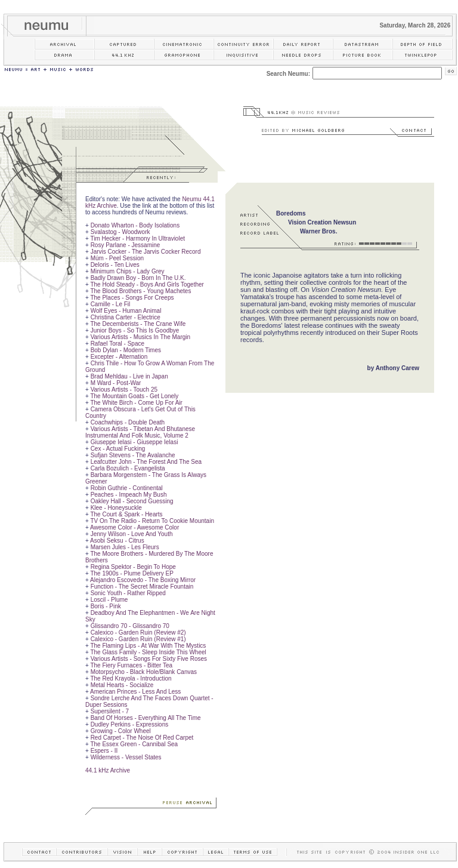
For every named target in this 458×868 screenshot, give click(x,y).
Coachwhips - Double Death (128, 422)
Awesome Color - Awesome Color (134, 527)
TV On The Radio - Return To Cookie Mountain (152, 521)
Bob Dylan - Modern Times (126, 350)
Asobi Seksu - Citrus (117, 541)
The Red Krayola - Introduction (131, 678)
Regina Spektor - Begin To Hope (133, 567)
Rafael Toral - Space (117, 344)
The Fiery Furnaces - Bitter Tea (131, 665)
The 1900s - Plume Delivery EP (132, 573)
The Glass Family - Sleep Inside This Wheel (148, 652)
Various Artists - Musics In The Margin (140, 337)
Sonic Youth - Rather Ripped (128, 593)
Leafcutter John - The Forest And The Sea (146, 462)
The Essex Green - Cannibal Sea (134, 744)
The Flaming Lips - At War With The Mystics (148, 646)
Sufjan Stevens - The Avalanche (133, 455)
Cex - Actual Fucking (118, 449)
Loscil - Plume (109, 600)
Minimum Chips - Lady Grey (128, 271)
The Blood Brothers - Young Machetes (140, 291)
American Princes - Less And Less (135, 692)
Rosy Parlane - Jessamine (126, 245)
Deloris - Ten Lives (115, 265)
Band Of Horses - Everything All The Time (146, 718)
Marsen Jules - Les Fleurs (125, 547)
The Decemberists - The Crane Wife (138, 324)
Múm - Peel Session (117, 258)
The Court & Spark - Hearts (126, 514)
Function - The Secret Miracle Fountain (142, 587)
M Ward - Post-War (116, 383)
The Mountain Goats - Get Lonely (134, 396)
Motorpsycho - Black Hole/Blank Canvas (144, 672)
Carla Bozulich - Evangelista (128, 468)
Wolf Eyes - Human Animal (126, 311)
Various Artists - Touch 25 (124, 390)
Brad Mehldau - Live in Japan (129, 376)
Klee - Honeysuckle (116, 508)
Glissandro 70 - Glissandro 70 (130, 626)
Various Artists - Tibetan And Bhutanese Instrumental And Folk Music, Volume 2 (140, 432)
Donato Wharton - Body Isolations (135, 225)
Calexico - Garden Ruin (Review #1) (138, 639)
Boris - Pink (106, 606)
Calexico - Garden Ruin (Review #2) (138, 632)
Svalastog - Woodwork (120, 232)
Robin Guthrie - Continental (127, 488)
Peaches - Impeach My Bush (129, 495)
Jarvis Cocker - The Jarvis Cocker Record (146, 252)
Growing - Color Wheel (121, 731)
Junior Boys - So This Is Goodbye (135, 330)
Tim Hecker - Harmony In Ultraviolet (137, 238)
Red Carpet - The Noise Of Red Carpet (142, 738)
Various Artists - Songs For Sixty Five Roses (149, 659)
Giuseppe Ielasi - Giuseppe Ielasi (134, 442)
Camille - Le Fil (111, 304)
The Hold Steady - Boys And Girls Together (147, 284)
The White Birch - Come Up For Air (136, 403)
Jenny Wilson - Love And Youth (132, 534)
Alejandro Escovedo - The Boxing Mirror (143, 580)
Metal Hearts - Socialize (122, 685)
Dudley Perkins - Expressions (130, 724)
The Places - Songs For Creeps (132, 298)
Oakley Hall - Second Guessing (132, 501)
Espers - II (104, 751)
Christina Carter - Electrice (126, 317)
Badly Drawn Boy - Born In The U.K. (138, 278)
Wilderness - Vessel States (126, 757)
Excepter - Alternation (119, 357)
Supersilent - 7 (110, 711)
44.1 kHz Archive (108, 770)
